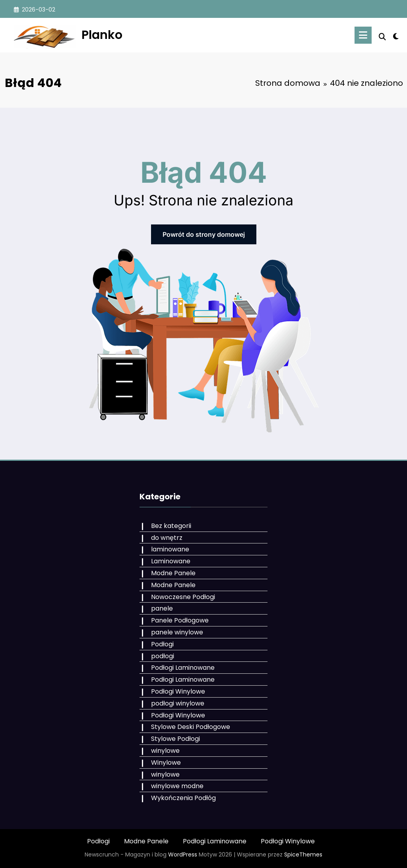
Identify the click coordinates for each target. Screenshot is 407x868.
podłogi (163, 656)
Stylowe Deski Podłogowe (191, 727)
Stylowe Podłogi (175, 739)
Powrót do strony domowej (204, 234)
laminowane (170, 549)
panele (162, 608)
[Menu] (363, 35)
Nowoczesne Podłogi (183, 597)
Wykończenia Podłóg (183, 798)
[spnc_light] (396, 35)
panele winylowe (177, 632)
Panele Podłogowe (180, 620)
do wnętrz (167, 538)
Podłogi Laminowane (183, 668)
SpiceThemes (303, 854)
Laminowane (171, 561)
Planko (102, 35)
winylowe (165, 751)
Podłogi (162, 644)
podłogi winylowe (178, 703)
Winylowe (166, 763)
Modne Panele (173, 573)
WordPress (183, 854)
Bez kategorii (171, 526)
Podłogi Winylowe (178, 691)
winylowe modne (177, 786)
